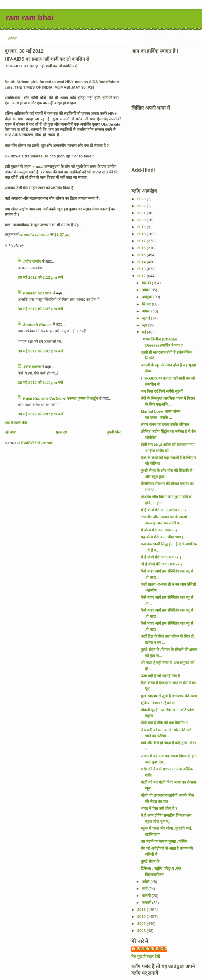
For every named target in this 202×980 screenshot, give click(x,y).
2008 (142, 931)
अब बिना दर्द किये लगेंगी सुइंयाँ (161, 391)
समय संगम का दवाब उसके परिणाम (165, 425)
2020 (142, 220)
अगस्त (147, 311)
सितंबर (147, 304)
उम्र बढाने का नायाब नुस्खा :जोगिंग (164, 841)
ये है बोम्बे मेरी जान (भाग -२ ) (161, 557)
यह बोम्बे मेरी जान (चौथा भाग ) (162, 537)
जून (145, 325)
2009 (142, 924)
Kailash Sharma (37, 293)
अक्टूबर (148, 297)
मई (144, 332)
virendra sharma (152, 949)
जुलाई (147, 318)
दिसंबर (147, 283)
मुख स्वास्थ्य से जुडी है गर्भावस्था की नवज (169, 696)
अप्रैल (146, 882)
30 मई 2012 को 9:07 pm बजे (40, 414)
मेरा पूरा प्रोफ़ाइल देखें (146, 957)
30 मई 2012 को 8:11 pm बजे (40, 383)
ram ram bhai (30, 17)
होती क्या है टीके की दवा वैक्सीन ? (164, 723)
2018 (142, 234)
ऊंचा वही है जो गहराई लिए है (160, 676)
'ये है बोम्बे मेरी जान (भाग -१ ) (161, 564)
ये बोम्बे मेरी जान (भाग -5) (159, 530)
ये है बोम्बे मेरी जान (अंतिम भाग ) (163, 510)
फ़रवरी (147, 896)
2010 (142, 917)
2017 (142, 241)
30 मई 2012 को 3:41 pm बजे (40, 351)
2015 (142, 255)
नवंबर (146, 290)
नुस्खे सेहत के (150, 862)
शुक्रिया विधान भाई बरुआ (158, 703)
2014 (142, 262)
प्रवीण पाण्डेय (32, 262)
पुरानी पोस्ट (114, 432)
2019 (142, 227)
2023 (142, 199)
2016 (142, 248)
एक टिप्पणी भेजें (16, 423)
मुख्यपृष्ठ (61, 432)
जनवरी (147, 903)
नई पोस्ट (10, 432)
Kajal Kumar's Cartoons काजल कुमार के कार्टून (60, 398)
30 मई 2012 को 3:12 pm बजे (40, 277)
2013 (142, 269)
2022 (142, 206)
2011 (142, 910)
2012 (142, 276)
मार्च (145, 889)
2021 (142, 213)
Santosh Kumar (37, 325)
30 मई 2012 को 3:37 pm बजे (40, 309)
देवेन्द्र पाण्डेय (32, 367)
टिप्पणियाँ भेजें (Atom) (37, 443)
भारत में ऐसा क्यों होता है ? (159, 808)
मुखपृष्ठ (13, 38)
